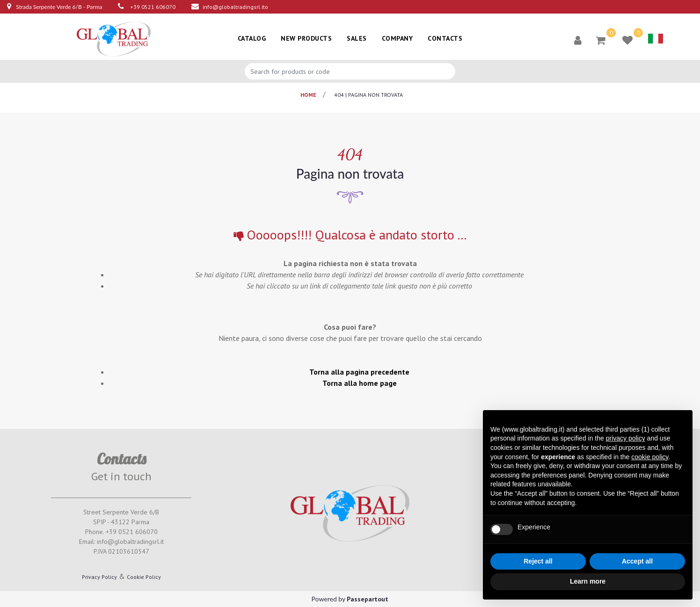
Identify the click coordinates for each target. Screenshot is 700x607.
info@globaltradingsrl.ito (235, 7)
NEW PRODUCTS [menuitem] (306, 38)
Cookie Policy (144, 577)
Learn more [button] (588, 581)
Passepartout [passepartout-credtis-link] (368, 599)
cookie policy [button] (650, 457)
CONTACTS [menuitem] (445, 38)
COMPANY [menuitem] (397, 38)
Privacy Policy (99, 577)
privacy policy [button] (626, 438)
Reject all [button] (538, 561)
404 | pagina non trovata (368, 95)
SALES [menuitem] (357, 38)
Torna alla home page (360, 383)
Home (308, 95)
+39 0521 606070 (153, 7)
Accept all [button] (637, 561)
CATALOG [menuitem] (252, 38)
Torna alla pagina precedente (359, 372)
